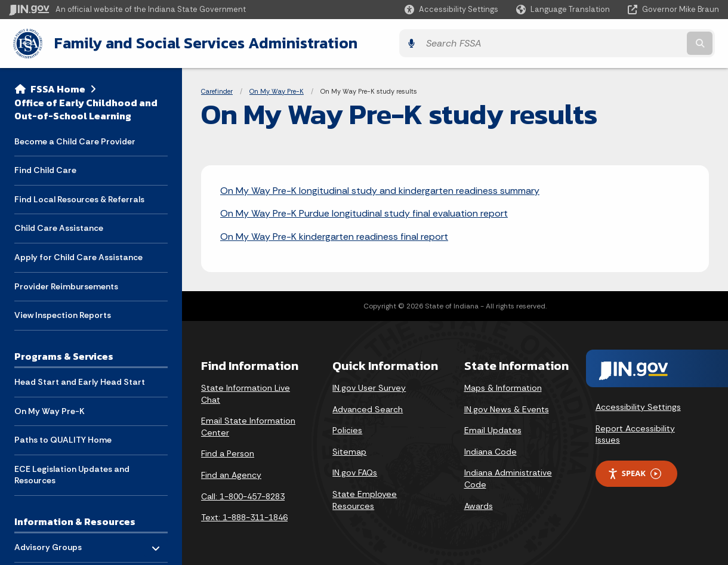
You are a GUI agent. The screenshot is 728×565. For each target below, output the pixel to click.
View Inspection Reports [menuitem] (63, 313)
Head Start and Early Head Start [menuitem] (80, 380)
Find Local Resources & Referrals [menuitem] (79, 197)
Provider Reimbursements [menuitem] (66, 284)
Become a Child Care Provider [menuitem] (75, 139)
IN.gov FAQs (355, 471)
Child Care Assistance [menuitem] (59, 226)
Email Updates (493, 429)
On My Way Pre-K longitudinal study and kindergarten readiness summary (380, 189)
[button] (451, 9)
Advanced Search (368, 407)
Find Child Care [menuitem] (45, 168)
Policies (347, 429)
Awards (479, 504)
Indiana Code (491, 450)
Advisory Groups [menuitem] (49, 543)
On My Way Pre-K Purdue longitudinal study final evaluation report (364, 212)
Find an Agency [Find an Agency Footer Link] (231, 473)
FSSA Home (58, 87)
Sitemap (349, 450)
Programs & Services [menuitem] (64, 354)
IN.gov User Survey (369, 386)
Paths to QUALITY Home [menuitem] (63, 438)
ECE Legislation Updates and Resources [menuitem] (72, 473)
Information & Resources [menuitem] (75, 520)
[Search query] (632, 43)
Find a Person (228, 452)
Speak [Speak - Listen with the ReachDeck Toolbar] (634, 472)
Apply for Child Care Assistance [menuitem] (78, 255)
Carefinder (217, 89)
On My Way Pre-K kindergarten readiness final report (334, 235)
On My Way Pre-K (277, 89)
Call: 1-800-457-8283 (243, 495)
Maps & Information (503, 386)
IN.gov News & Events (507, 407)
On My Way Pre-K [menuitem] (50, 409)
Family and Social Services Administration (200, 42)
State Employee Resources (365, 498)
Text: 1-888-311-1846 (244, 516)
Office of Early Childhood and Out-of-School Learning (86, 107)
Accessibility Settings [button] (638, 406)
